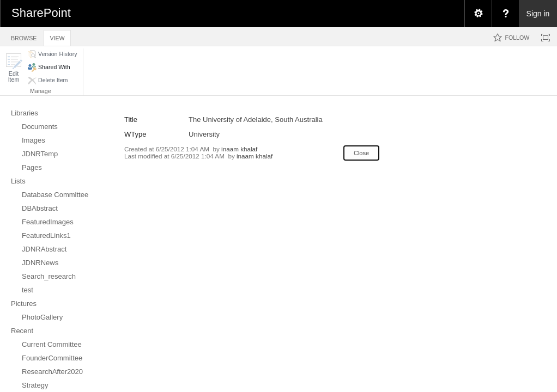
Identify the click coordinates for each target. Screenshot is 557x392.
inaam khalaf (239, 149)
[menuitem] (478, 14)
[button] (14, 68)
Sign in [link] (538, 14)
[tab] (24, 36)
